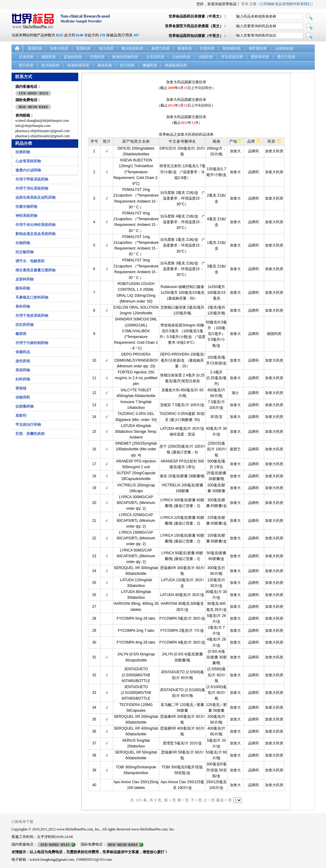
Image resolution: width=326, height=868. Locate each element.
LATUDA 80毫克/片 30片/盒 (182, 595)
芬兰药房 (127, 65)
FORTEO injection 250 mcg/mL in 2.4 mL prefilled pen (136, 378)
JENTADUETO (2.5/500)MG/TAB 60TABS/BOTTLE (136, 675)
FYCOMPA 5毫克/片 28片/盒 (182, 618)
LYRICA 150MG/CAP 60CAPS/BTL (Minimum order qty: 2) (136, 538)
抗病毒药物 (25, 406)
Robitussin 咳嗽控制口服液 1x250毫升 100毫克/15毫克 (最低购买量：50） (182, 293)
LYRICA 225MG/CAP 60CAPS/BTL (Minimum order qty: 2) (136, 521)
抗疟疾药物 (25, 325)
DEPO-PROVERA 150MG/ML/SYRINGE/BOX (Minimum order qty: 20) (136, 360)
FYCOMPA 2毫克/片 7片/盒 (182, 631)
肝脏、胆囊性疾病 (30, 434)
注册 (253, 4)
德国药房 (49, 57)
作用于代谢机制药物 (32, 343)
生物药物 (23, 243)
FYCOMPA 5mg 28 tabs (136, 618)
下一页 (196, 800)
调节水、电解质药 (30, 261)
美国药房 (35, 48)
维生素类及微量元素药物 (35, 270)
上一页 (209, 800)
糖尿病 (21, 334)
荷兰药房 (26, 65)
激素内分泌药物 (28, 170)
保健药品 (23, 352)
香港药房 (185, 48)
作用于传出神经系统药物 (35, 225)
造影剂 (21, 416)
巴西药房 (97, 57)
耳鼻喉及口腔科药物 (32, 297)
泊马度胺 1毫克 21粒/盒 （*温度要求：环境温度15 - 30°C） (182, 245)
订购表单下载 (22, 822)
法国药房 (206, 57)
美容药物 (23, 370)
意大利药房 (50, 65)
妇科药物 (23, 379)
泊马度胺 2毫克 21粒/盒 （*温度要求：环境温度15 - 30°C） (182, 198)
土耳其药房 (155, 57)
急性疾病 (23, 361)
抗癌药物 (23, 152)
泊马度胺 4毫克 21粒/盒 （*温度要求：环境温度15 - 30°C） (182, 222)
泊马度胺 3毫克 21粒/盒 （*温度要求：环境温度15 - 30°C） (182, 269)
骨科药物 (23, 306)
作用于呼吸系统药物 (32, 179)
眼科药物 (23, 288)
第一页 (183, 800)
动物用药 (23, 397)
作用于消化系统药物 (32, 188)
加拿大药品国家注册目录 (186, 82)
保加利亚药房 (78, 65)
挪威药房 (150, 65)
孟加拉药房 (73, 57)
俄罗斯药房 (258, 48)
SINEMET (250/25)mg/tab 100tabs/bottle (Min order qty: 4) (136, 449)
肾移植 (21, 388)
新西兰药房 (160, 48)
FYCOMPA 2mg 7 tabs (136, 631)
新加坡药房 (232, 48)
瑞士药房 (106, 48)
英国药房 (83, 48)
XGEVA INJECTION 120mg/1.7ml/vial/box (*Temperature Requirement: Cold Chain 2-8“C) (136, 172)
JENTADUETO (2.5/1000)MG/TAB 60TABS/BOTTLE (136, 693)
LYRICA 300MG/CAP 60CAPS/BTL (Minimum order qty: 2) (136, 503)
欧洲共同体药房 (125, 57)
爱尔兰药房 (286, 57)
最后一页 (224, 800)
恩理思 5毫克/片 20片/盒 (182, 743)
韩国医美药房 (176, 65)
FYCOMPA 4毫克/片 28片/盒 (182, 642)
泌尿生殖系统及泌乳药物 (35, 197)
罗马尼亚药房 (232, 57)
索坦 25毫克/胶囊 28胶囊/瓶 (182, 476)
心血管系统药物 (28, 161)
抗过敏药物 (25, 252)
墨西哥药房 (260, 57)
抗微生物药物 (26, 207)
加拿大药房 (59, 48)
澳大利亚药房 (132, 48)
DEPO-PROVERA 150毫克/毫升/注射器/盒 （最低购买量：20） (182, 360)
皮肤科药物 (25, 279)
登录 (245, 4)
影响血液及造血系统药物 (35, 234)
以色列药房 (181, 57)
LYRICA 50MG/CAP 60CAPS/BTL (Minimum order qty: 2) (136, 556)
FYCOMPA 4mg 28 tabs (136, 642)
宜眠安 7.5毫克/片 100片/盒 (182, 405)
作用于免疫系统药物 (32, 316)
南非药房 (105, 65)
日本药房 (26, 57)
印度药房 (207, 48)
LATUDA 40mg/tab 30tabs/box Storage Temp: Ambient (136, 432)
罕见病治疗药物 (28, 425)
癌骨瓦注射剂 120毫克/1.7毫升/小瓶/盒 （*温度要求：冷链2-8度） (182, 172)
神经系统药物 (26, 216)
